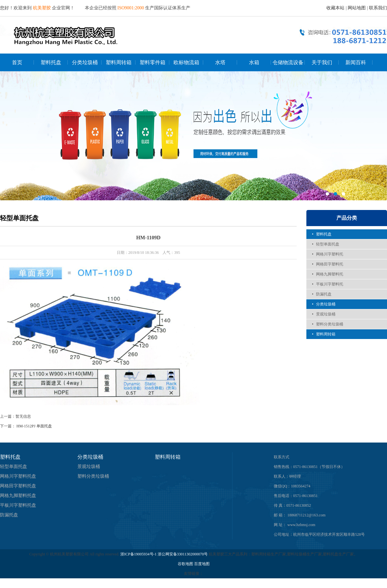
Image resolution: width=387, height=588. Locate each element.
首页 (17, 62)
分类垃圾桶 (85, 62)
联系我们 (378, 8)
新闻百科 (356, 62)
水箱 (254, 62)
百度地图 (202, 564)
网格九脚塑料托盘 (18, 496)
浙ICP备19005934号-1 (139, 554)
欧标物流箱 (186, 62)
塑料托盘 (51, 62)
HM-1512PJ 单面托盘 (34, 426)
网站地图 (357, 8)
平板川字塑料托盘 (18, 505)
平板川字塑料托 (330, 284)
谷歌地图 (185, 564)
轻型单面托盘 (328, 244)
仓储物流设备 (288, 62)
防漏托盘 (324, 294)
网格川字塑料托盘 (18, 476)
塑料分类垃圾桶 (330, 324)
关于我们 (322, 62)
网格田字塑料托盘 (18, 486)
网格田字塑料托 (330, 264)
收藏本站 (335, 8)
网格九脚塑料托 (330, 274)
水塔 (220, 62)
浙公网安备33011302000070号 (183, 554)
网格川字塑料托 (330, 254)
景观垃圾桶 (326, 314)
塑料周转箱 (119, 62)
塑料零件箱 (153, 62)
